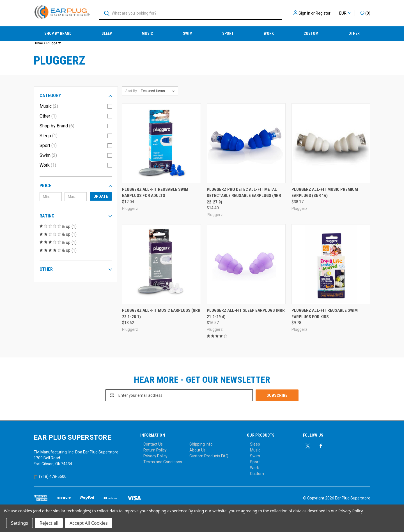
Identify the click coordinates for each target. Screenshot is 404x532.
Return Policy (155, 450)
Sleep (107, 33)
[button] (76, 96)
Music (147, 33)
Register (323, 13)
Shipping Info (201, 444)
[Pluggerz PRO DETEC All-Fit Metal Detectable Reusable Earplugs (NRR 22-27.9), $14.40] (246, 143)
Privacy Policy (155, 456)
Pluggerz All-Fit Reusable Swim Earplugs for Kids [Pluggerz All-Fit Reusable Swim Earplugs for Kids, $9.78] (325, 314)
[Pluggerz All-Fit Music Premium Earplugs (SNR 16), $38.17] (331, 143)
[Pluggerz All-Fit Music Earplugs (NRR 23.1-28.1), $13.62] (161, 264)
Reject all (49, 523)
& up (58, 227)
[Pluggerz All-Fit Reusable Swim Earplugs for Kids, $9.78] (331, 264)
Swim (188, 33)
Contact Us (153, 444)
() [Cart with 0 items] (365, 13)
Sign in (304, 13)
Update (101, 196)
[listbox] (159, 91)
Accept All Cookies (89, 523)
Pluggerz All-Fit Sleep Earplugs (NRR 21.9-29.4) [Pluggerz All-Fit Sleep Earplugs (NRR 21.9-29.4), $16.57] (246, 314)
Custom (311, 33)
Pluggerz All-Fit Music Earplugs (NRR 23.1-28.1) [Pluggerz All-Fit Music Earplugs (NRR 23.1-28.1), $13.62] (161, 314)
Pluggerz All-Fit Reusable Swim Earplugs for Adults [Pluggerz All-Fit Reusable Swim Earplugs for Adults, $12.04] (155, 193)
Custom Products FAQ (209, 456)
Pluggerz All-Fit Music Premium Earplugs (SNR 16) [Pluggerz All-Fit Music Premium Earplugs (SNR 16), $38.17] (325, 193)
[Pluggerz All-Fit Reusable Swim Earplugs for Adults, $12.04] (161, 143)
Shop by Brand (58, 33)
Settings (19, 523)
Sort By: (132, 91)
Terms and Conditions (163, 462)
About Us (198, 450)
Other (354, 33)
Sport (228, 33)
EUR (345, 13)
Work (269, 33)
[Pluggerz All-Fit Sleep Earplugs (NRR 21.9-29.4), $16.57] (246, 264)
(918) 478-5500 (50, 476)
